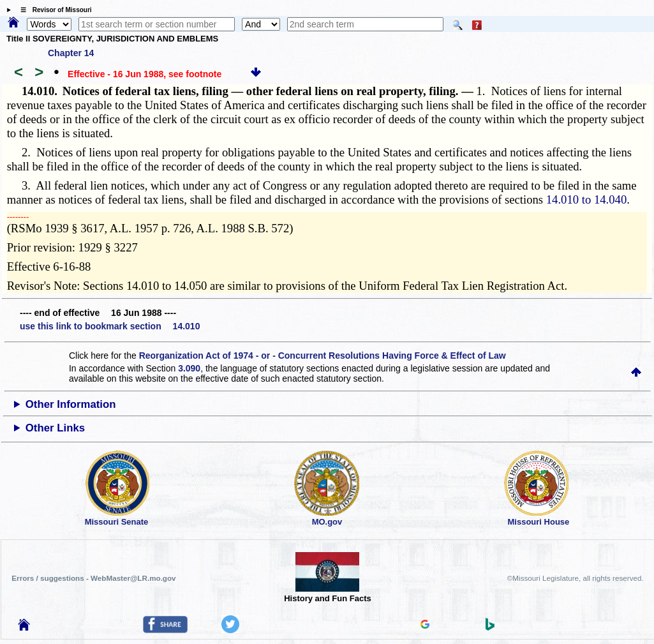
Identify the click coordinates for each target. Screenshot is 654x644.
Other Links (55, 428)
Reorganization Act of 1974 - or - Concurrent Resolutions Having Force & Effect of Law (323, 356)
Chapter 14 (71, 53)
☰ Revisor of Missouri (53, 10)
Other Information (71, 404)
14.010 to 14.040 (586, 199)
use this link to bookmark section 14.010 (110, 326)
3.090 (189, 368)
